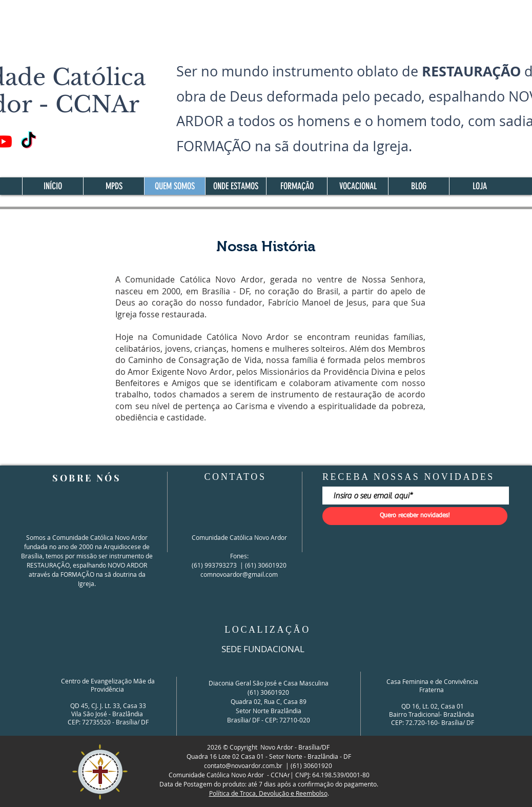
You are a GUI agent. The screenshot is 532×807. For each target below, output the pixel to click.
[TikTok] (28, 141)
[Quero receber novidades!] (415, 516)
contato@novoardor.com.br (243, 765)
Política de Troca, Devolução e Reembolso (268, 793)
